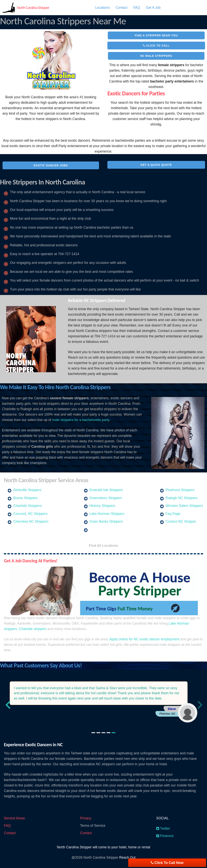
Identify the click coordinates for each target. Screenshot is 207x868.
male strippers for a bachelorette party (81, 420)
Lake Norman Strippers (107, 514)
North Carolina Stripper (33, 8)
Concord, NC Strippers (30, 514)
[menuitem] (102, 8)
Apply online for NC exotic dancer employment (144, 639)
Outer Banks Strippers (106, 521)
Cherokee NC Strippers (31, 521)
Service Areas (14, 818)
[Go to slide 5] (114, 733)
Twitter (163, 829)
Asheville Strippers (27, 490)
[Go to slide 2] (98, 733)
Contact (121, 8)
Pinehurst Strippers (180, 490)
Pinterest (165, 836)
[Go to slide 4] (109, 733)
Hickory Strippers (102, 506)
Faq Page (173, 514)
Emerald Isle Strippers (106, 490)
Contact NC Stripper (181, 521)
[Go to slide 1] (93, 733)
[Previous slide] (8, 705)
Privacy (86, 818)
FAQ (137, 8)
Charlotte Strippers (27, 506)
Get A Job (153, 8)
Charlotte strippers (33, 629)
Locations (102, 8)
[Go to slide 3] (103, 733)
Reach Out (127, 857)
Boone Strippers (25, 498)
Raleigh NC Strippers (182, 498)
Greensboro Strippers (106, 498)
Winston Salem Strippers (184, 506)
